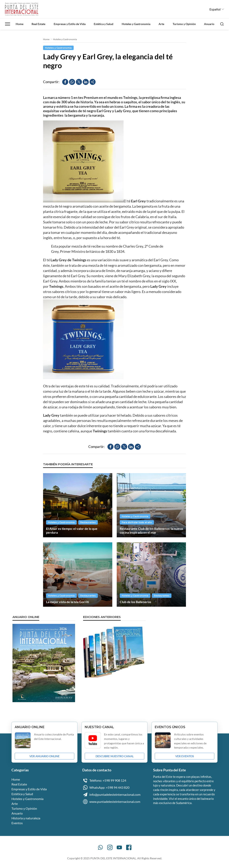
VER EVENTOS (185, 756)
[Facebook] (129, 847)
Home (20, 24)
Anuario (209, 24)
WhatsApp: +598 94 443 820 (106, 787)
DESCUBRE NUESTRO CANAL (115, 756)
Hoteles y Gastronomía (136, 24)
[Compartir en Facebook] (65, 82)
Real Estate (38, 24)
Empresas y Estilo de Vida (70, 24)
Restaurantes (88, 522)
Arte (161, 24)
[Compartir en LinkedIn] (86, 82)
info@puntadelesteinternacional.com (111, 795)
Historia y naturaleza (26, 818)
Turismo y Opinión (184, 24)
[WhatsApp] (100, 847)
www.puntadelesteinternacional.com (111, 802)
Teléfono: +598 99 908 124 (104, 780)
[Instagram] (110, 847)
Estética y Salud (104, 24)
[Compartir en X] (79, 82)
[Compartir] (93, 82)
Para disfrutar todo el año (137, 522)
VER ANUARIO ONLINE (44, 756)
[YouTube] (119, 847)
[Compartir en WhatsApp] (72, 82)
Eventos (17, 823)
